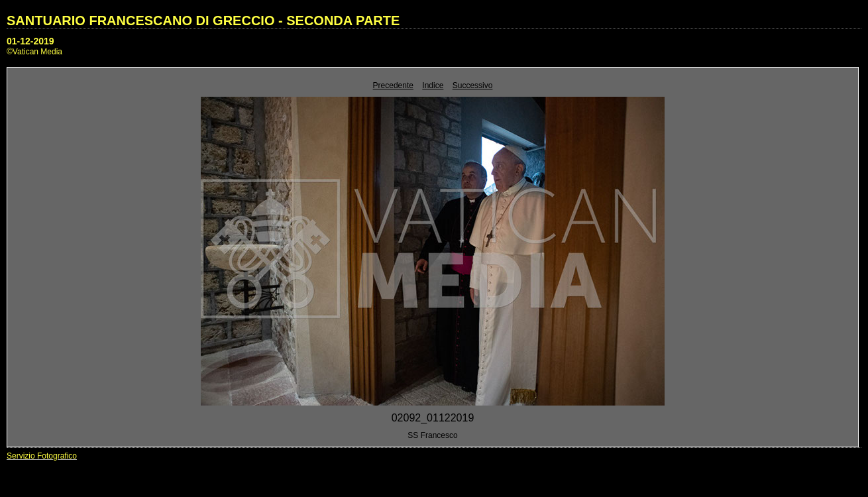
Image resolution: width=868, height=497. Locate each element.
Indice (433, 85)
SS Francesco (432, 435)
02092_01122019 (433, 418)
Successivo (473, 85)
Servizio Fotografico (42, 456)
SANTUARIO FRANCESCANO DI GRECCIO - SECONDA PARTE (203, 21)
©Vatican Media (34, 52)
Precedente (393, 85)
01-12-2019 (30, 41)
